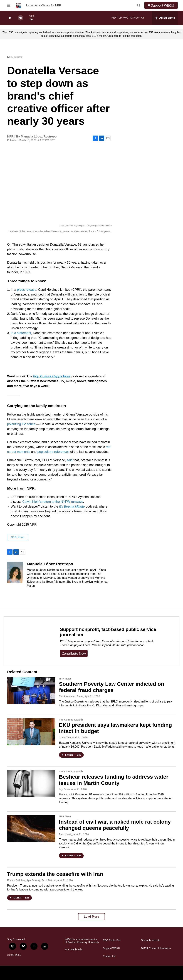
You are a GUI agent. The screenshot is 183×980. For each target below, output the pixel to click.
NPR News (15, 57)
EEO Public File (112, 940)
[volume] (21, 18)
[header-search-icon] (139, 5)
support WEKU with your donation (123, 645)
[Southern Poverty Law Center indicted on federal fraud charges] (31, 691)
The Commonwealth (71, 720)
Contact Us (109, 956)
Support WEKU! (163, 5)
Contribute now (74, 653)
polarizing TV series (21, 424)
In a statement (21, 333)
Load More (91, 917)
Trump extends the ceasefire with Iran (55, 874)
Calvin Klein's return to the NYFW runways (53, 502)
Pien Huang (65, 834)
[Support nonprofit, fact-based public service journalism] (28, 641)
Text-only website (151, 940)
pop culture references (53, 452)
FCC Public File (74, 950)
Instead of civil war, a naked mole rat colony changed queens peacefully (115, 825)
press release (27, 290)
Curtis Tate (65, 737)
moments (24, 452)
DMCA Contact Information (156, 948)
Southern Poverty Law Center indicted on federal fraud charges (112, 687)
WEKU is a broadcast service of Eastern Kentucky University (82, 941)
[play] (10, 18)
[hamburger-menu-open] (9, 5)
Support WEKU (111, 948)
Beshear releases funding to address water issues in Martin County (114, 780)
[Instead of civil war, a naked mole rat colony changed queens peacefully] (31, 829)
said (70, 460)
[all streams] (165, 18)
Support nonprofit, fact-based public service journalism (108, 632)
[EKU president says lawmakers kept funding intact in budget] (31, 732)
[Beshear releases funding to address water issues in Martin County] (31, 784)
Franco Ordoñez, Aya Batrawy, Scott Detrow (32, 880)
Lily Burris (64, 789)
